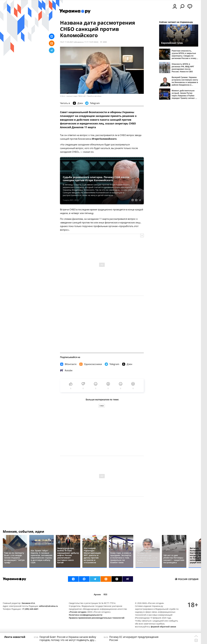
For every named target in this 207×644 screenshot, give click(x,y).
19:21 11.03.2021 (67, 42)
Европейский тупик (172, 43)
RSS (105, 594)
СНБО (102, 406)
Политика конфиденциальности (86, 615)
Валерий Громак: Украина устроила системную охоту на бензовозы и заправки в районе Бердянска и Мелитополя (185, 81)
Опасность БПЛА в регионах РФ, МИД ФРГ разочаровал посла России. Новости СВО (183, 68)
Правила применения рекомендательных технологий (97, 618)
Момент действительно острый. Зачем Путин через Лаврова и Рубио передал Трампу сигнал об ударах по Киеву (185, 94)
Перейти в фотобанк (94, 96)
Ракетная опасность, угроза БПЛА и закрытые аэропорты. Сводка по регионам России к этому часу (184, 54)
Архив (97, 594)
